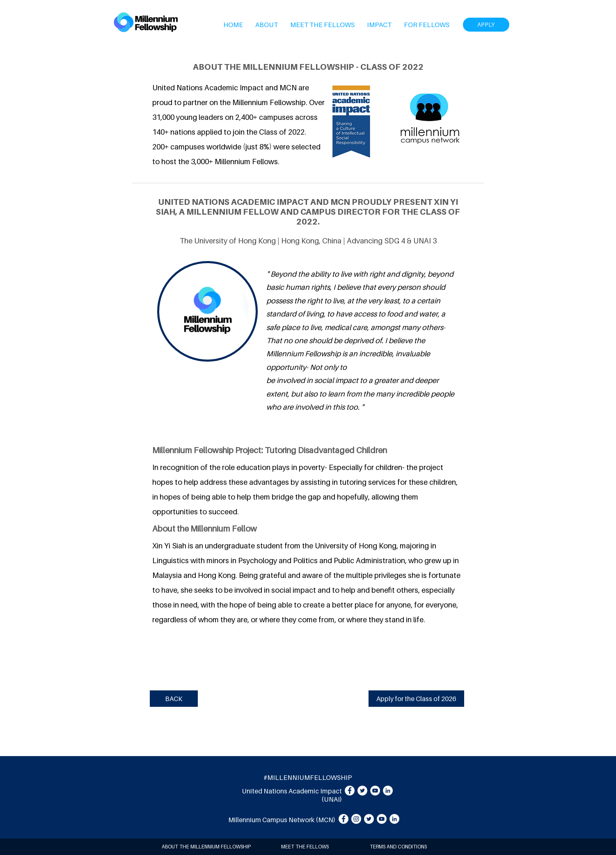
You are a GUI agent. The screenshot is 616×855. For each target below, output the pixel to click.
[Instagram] (356, 819)
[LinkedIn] (388, 791)
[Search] (501, 22)
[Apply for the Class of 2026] (416, 699)
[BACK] (174, 699)
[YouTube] (375, 791)
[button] (267, 25)
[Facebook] (350, 791)
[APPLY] (486, 25)
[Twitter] (362, 791)
